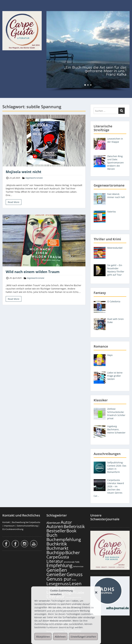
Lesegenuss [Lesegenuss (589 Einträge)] (58, 584)
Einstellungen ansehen (83, 637)
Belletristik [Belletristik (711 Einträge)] (74, 526)
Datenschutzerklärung (27, 526)
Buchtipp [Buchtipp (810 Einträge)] (56, 552)
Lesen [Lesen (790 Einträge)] (75, 583)
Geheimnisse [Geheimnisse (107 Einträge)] (78, 566)
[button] (96, 592)
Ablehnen (60, 637)
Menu (6, 9)
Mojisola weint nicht (24, 172)
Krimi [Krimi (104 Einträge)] (74, 580)
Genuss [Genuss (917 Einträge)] (75, 574)
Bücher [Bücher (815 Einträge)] (73, 552)
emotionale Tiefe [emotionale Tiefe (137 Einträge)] (72, 562)
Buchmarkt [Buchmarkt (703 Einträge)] (57, 548)
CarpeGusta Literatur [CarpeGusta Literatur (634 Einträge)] (58, 559)
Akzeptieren (43, 637)
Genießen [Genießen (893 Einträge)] (57, 570)
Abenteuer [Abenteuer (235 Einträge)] (53, 523)
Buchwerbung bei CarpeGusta (26, 522)
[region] (88, 51)
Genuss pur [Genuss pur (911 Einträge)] (59, 579)
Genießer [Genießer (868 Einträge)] (56, 574)
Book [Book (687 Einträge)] (71, 531)
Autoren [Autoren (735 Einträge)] (55, 526)
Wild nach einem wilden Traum (33, 272)
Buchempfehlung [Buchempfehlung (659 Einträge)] (64, 539)
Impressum (9, 526)
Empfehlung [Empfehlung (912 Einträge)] (59, 565)
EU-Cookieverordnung (13, 529)
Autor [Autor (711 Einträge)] (66, 522)
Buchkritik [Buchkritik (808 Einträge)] (57, 544)
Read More (14, 202)
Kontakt (6, 522)
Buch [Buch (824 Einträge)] (52, 535)
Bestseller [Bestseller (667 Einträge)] (56, 531)
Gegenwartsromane (34, 178)
